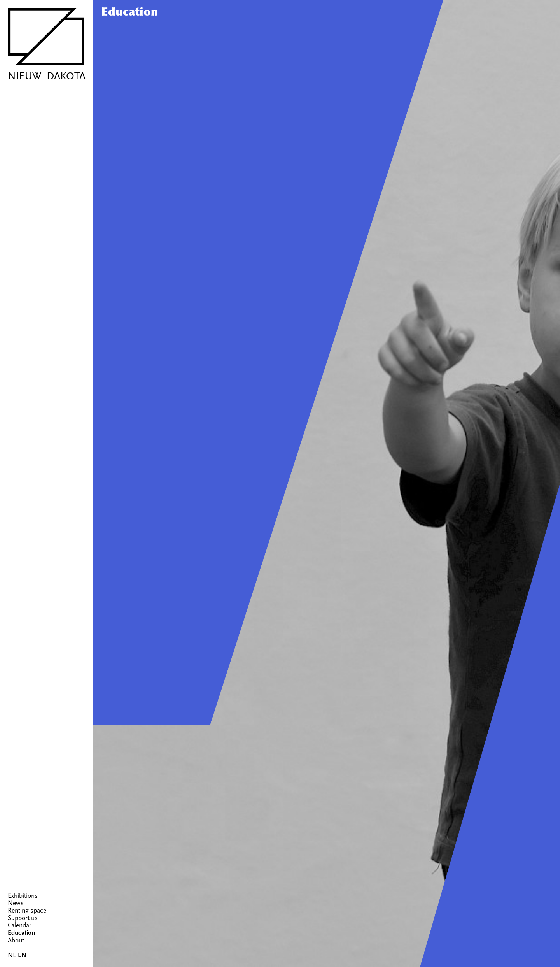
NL (12, 955)
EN (22, 955)
